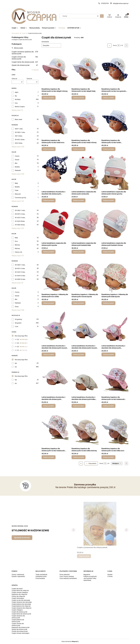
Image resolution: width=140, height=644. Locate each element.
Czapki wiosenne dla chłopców (21, 608)
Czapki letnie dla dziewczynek (25, 62)
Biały (16, 183)
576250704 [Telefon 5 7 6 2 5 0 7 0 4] (105, 3)
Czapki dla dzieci (17, 589)
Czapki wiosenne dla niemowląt (22, 602)
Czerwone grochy (21, 198)
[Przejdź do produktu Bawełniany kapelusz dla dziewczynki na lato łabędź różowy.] (55, 69)
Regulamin (87, 574)
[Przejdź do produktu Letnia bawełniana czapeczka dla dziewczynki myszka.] (55, 223)
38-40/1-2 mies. (20, 214)
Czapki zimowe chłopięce (20, 592)
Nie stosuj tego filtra (21, 336)
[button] (102, 16)
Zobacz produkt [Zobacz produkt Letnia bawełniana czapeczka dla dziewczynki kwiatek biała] (79, 252)
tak (16, 363)
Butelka (17, 167)
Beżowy (17, 245)
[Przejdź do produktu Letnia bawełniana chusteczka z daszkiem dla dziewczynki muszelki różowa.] (55, 326)
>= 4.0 (21, 343)
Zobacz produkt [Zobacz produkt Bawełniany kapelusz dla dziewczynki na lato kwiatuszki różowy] (108, 406)
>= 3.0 (21, 347)
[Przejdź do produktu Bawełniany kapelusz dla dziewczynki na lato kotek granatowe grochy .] (115, 121)
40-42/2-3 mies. (20, 218)
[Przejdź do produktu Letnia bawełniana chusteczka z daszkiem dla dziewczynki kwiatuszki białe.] (55, 377)
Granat (17, 160)
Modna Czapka (20, 107)
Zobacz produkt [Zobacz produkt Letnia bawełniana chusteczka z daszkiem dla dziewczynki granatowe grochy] (49, 200)
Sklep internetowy (69, 641)
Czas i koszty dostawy (67, 576)
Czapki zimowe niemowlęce (20, 633)
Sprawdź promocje (22, 538)
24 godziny (18, 319)
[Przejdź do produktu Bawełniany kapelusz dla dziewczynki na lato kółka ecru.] (115, 429)
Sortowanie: (45, 42)
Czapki (24, 33)
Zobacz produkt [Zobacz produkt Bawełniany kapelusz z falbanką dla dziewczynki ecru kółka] (49, 303)
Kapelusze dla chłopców (19, 594)
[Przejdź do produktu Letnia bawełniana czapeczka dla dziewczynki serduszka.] (85, 172)
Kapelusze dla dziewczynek (21, 627)
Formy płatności (65, 574)
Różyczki (18, 194)
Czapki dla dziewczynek (19, 612)
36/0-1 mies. (19, 129)
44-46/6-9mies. (20, 225)
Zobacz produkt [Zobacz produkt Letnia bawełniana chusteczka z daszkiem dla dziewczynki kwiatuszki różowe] (108, 354)
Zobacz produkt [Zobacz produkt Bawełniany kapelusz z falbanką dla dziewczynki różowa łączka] (79, 303)
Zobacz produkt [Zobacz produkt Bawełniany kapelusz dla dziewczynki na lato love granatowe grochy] (108, 98)
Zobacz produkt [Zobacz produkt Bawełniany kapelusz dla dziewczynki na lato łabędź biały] (79, 98)
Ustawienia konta (41, 576)
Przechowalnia (40, 578)
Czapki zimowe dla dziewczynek (25, 58)
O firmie (110, 576)
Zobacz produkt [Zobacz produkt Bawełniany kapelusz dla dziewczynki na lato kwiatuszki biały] (49, 457)
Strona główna (16, 33)
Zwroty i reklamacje (18, 574)
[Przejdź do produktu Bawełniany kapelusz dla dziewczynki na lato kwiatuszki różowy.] (115, 377)
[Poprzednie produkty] (91, 463)
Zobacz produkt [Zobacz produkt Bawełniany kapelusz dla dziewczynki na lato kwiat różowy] (79, 149)
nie (16, 367)
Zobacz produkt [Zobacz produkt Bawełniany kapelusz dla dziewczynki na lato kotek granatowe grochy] (108, 149)
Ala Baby (18, 99)
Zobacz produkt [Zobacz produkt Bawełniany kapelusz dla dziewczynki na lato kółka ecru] (108, 457)
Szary (17, 306)
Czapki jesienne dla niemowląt (21, 604)
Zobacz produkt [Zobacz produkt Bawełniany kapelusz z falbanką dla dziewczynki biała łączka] (108, 303)
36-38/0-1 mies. (20, 132)
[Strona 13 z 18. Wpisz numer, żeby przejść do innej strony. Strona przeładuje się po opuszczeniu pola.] (119, 45)
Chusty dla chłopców (18, 596)
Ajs (16, 96)
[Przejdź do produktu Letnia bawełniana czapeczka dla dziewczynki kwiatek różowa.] (115, 223)
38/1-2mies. (19, 136)
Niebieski (18, 170)
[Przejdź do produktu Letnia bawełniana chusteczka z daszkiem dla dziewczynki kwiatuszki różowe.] (115, 326)
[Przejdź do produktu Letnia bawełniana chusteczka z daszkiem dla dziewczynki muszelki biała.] (85, 326)
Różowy (17, 248)
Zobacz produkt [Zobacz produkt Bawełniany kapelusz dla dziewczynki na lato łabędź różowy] (49, 98)
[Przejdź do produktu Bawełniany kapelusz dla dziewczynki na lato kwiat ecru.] (55, 121)
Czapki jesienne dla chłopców (21, 606)
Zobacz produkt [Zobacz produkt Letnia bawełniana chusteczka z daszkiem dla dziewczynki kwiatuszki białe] (49, 406)
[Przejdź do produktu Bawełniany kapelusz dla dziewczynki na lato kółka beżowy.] (85, 429)
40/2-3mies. (19, 143)
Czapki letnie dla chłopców (20, 590)
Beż (16, 163)
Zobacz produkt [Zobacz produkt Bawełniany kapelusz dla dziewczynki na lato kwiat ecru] (49, 149)
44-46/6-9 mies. (20, 279)
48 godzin (18, 323)
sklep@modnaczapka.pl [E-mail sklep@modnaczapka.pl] (121, 3)
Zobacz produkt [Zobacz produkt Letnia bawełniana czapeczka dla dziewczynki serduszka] (79, 200)
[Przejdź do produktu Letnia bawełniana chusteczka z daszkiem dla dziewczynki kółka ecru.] (85, 377)
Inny (16, 103)
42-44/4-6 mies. (20, 276)
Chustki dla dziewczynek (20, 631)
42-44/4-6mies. (20, 221)
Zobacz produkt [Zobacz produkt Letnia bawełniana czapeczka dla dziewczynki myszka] (49, 252)
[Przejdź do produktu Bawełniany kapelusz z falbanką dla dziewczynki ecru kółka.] (55, 275)
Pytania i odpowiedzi (18, 576)
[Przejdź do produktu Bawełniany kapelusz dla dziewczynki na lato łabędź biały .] (85, 69)
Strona (115, 45)
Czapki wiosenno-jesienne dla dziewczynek (25, 53)
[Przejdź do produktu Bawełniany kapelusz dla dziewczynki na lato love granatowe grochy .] (115, 69)
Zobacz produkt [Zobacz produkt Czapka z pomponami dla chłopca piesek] (84, 556)
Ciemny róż (18, 252)
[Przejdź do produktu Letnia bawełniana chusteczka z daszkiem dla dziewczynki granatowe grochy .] (55, 172)
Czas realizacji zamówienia (68, 578)
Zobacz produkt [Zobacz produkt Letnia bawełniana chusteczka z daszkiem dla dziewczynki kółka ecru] (79, 406)
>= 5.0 (21, 339)
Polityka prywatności (90, 576)
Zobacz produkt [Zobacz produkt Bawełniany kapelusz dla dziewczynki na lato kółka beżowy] (79, 457)
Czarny (17, 156)
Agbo (17, 92)
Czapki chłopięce (17, 610)
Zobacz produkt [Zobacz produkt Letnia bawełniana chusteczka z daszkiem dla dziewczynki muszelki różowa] (49, 354)
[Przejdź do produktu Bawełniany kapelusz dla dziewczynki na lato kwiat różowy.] (85, 121)
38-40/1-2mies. (20, 139)
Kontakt (110, 574)
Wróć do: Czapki (17, 48)
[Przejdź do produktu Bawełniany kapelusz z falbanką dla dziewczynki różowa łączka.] (85, 275)
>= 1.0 (21, 350)
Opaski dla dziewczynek (25, 65)
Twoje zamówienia (41, 574)
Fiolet (17, 190)
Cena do (29, 78)
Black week (19, 119)
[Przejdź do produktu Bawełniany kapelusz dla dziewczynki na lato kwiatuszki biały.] (55, 429)
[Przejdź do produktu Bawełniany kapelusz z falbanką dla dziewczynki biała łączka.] (115, 275)
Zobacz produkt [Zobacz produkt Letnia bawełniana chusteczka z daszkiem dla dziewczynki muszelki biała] (79, 354)
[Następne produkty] (117, 463)
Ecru (16, 241)
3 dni (16, 326)
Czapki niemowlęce (18, 598)
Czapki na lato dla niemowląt (21, 600)
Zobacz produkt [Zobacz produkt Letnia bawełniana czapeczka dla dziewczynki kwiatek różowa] (108, 252)
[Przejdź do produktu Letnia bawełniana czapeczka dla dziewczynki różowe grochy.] (115, 172)
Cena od (14, 78)
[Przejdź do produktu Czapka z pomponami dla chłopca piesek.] (100, 524)
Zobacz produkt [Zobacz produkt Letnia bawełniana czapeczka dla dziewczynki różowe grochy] (108, 200)
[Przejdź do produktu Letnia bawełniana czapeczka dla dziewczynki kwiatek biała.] (85, 223)
